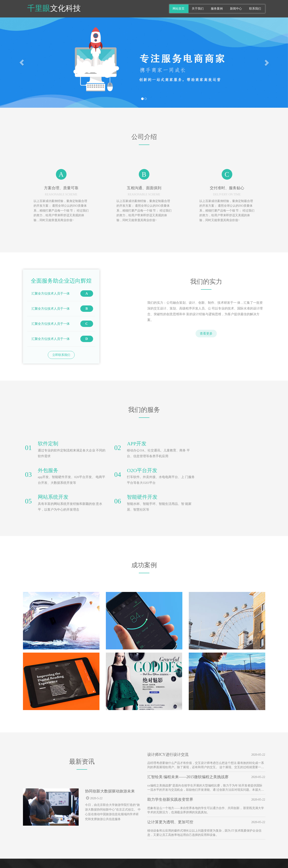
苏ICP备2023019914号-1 (165, 859)
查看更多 (206, 334)
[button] (22, 63)
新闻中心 (236, 9)
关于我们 (198, 9)
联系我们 (255, 9)
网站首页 (179, 9)
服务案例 (217, 9)
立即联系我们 (61, 355)
